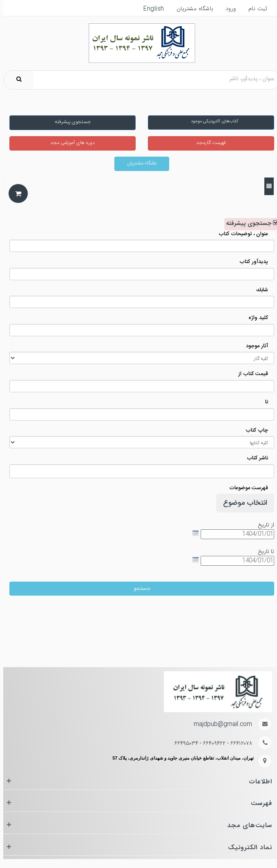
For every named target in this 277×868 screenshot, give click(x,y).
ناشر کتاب (254, 458)
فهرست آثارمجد (208, 143)
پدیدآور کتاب (250, 262)
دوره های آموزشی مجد (69, 143)
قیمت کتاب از (250, 374)
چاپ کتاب (254, 431)
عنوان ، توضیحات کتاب (240, 234)
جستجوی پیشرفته (69, 122)
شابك (259, 290)
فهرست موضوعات (245, 488)
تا (263, 402)
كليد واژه (255, 318)
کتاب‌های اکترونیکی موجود (211, 121)
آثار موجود (254, 346)
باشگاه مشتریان (138, 163)
